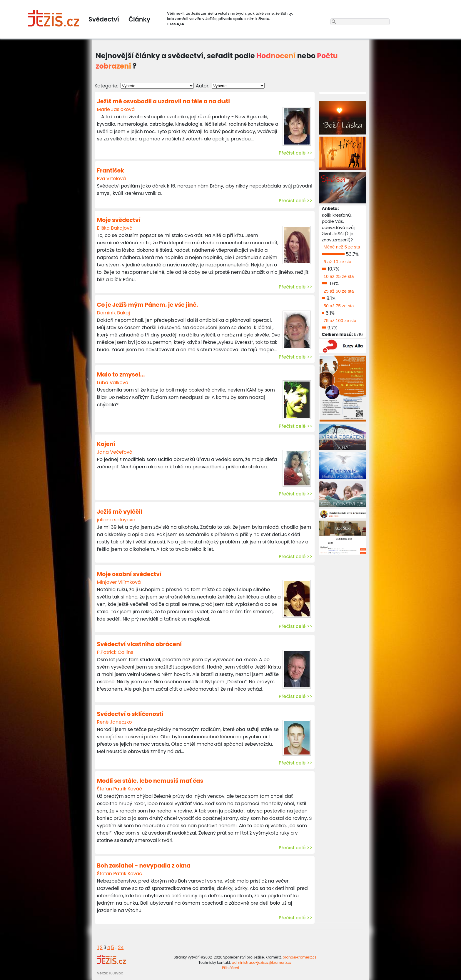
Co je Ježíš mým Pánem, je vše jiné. (148, 305)
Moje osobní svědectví (129, 574)
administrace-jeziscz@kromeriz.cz (262, 962)
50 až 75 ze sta (339, 306)
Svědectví (104, 19)
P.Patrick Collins (115, 652)
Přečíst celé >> (296, 153)
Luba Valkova (113, 383)
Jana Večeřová (115, 452)
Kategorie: (106, 86)
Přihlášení (230, 968)
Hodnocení (276, 56)
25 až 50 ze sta (339, 291)
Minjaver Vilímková (119, 582)
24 (121, 947)
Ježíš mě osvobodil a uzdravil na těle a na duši (163, 101)
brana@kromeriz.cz (299, 957)
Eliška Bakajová (115, 228)
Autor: (203, 86)
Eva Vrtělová (112, 179)
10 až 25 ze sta (339, 276)
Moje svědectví (119, 220)
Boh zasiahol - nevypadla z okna (144, 866)
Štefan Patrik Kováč (120, 789)
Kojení (106, 444)
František (111, 171)
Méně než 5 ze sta (342, 247)
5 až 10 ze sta (337, 262)
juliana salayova (116, 520)
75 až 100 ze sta (340, 320)
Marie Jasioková (116, 109)
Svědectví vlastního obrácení (140, 644)
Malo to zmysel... (121, 375)
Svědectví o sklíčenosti (130, 714)
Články (139, 19)
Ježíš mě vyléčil (120, 512)
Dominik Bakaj (113, 313)
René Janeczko (115, 722)
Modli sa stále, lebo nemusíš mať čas (150, 781)
